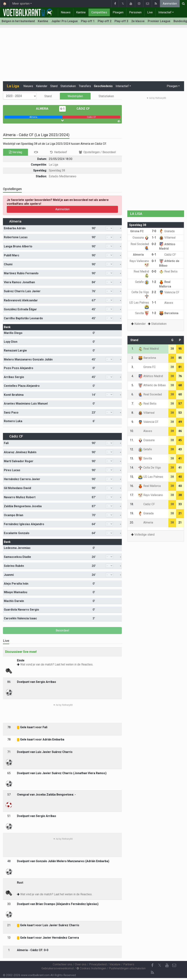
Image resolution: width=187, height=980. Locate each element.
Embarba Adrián (15, 228)
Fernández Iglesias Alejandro (24, 524)
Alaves (166, 303)
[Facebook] (152, 965)
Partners (129, 964)
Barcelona (169, 313)
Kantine (81, 12)
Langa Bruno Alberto (18, 246)
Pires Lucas (12, 470)
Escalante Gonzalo (17, 533)
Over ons (81, 964)
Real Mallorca (149, 486)
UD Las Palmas (151, 477)
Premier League (159, 21)
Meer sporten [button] (21, 4)
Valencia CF (169, 292)
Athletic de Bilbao (152, 385)
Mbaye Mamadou (16, 592)
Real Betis (168, 271)
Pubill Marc (12, 255)
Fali (6, 443)
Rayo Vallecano (150, 495)
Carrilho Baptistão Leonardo (23, 318)
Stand (54, 86)
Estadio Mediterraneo (63, 176)
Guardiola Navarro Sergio (21, 610)
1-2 (154, 282)
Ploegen (118, 12)
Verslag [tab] (16, 152)
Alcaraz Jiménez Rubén (20, 452)
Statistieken (68, 86)
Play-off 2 (105, 21)
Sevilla (142, 313)
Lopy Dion (11, 342)
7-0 (154, 231)
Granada (167, 231)
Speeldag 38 (57, 170)
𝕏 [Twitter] (160, 965)
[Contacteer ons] (174, 965)
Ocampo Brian (14, 515)
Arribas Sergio (14, 377)
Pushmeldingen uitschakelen (127, 968)
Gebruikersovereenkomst (58, 968)
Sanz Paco (11, 413)
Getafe (142, 282)
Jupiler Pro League (65, 21)
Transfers (85, 86)
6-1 (62, 109)
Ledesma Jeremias (17, 548)
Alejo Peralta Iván (16, 584)
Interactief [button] (122, 86)
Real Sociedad (150, 394)
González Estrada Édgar (20, 309)
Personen (135, 12)
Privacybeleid (98, 964)
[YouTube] (167, 965)
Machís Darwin (14, 601)
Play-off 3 (121, 21)
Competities (99, 12)
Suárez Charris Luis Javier (22, 291)
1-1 (154, 238)
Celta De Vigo (149, 468)
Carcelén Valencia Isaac (20, 618)
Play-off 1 (88, 21)
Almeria (45, 109)
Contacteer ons (62, 964)
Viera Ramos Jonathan (19, 282)
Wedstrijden (75, 96)
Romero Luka (13, 421)
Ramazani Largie (15, 350)
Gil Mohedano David (17, 488)
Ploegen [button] (172, 86)
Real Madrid (148, 349)
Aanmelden (170, 4)
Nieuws (66, 12)
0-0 (154, 271)
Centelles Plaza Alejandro (22, 386)
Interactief (165, 12)
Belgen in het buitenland (18, 21)
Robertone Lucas (16, 237)
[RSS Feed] (152, 973)
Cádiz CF (80, 109)
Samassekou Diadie (17, 557)
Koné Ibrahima (14, 395)
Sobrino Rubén (14, 566)
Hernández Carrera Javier (22, 479)
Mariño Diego (13, 333)
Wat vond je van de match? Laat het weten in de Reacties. (57, 664)
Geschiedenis (103, 86)
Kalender (42, 86)
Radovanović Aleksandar (21, 300)
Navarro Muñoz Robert (20, 497)
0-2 (154, 244)
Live (150, 12)
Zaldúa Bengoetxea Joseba (23, 506)
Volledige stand (144, 535)
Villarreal (167, 238)
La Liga (53, 165)
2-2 (154, 292)
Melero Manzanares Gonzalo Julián (28, 359)
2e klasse (138, 21)
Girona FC (140, 231)
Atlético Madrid (150, 376)
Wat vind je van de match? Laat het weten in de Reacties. (56, 894)
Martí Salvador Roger (19, 461)
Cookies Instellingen (91, 968)
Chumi (8, 264)
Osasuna (141, 238)
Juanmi (9, 575)
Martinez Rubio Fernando (21, 273)
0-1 (154, 261)
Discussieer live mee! (21, 652)
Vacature (115, 964)
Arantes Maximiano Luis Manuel (26, 404)
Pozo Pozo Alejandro (19, 368)
